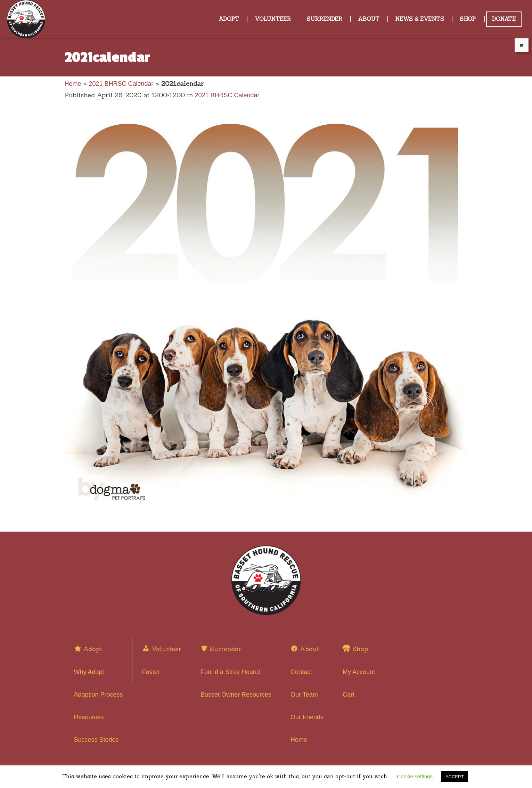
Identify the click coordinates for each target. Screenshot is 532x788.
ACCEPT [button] (455, 777)
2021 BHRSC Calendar (121, 84)
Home (73, 84)
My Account (359, 672)
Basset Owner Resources (236, 695)
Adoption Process (99, 695)
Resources (89, 717)
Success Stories (96, 740)
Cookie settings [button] (415, 776)
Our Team (304, 695)
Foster (151, 672)
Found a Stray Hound (230, 672)
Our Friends (307, 717)
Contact (301, 672)
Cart (349, 695)
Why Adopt (89, 672)
